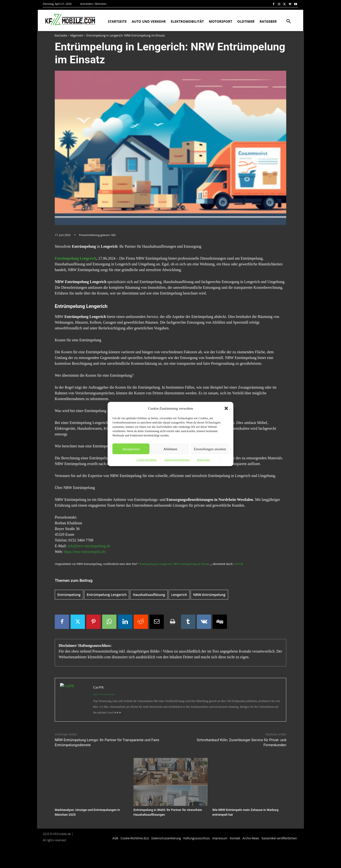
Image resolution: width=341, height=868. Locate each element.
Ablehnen (170, 449)
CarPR (98, 687)
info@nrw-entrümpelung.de (89, 546)
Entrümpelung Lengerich (76, 258)
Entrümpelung (69, 595)
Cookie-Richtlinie (147, 460)
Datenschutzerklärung (177, 460)
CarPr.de (238, 564)
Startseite (61, 35)
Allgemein (77, 35)
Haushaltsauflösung (149, 595)
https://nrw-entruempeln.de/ (85, 552)
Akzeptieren (131, 449)
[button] (226, 408)
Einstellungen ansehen (210, 449)
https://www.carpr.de (104, 694)
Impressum (203, 460)
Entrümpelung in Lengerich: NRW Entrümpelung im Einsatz (175, 564)
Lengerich (179, 595)
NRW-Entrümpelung (209, 595)
